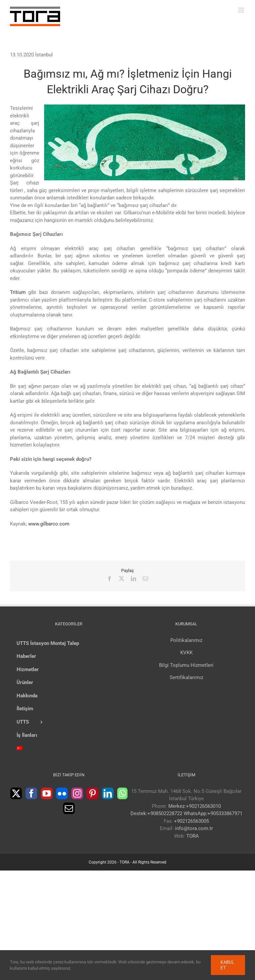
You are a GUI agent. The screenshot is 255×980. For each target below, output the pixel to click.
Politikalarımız (186, 640)
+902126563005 (191, 821)
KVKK (186, 653)
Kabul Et (227, 965)
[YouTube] (47, 793)
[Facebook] (31, 793)
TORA (193, 836)
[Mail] (69, 808)
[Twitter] (16, 793)
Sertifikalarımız (186, 677)
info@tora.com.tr (194, 828)
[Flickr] (62, 793)
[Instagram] (77, 793)
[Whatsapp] (122, 793)
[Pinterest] (92, 793)
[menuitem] (69, 749)
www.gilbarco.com (49, 524)
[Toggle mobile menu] (242, 10)
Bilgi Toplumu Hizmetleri (186, 665)
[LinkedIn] (108, 793)
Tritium (18, 292)
